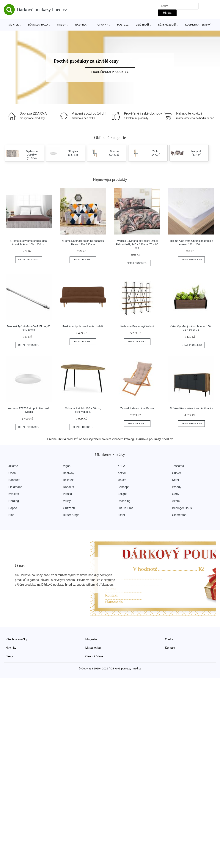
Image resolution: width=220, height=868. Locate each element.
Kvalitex (14, 494)
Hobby (62, 25)
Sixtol (121, 515)
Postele (123, 25)
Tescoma (178, 466)
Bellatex (68, 480)
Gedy (176, 494)
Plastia (67, 494)
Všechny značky (16, 639)
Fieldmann (15, 487)
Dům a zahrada (38, 25)
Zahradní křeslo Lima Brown (137, 408)
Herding (14, 501)
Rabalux (69, 487)
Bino (11, 515)
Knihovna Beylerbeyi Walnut (137, 326)
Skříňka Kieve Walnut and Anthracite (191, 408)
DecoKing (124, 501)
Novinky (11, 648)
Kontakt (170, 648)
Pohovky (102, 25)
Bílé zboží (142, 25)
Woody (177, 487)
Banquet (14, 480)
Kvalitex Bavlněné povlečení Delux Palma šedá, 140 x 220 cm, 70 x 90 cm (137, 244)
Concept (123, 487)
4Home (13, 466)
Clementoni (180, 515)
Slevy (9, 656)
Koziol (122, 473)
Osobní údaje (94, 656)
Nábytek (13, 25)
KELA (121, 466)
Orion (12, 473)
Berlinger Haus (182, 508)
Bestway (69, 473)
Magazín (91, 639)
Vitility (67, 501)
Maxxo (122, 480)
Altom (176, 501)
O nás (169, 639)
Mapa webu (93, 648)
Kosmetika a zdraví (198, 25)
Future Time (125, 508)
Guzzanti (69, 508)
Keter (176, 480)
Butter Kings (71, 515)
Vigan (67, 466)
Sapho (13, 508)
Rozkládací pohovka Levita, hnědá (83, 326)
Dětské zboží (167, 25)
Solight (122, 494)
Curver (177, 473)
